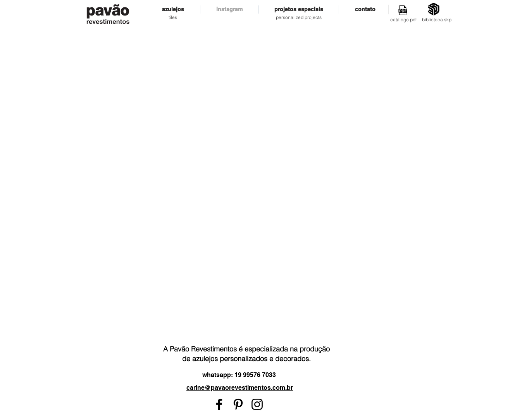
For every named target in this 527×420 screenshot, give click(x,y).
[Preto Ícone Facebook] (219, 404)
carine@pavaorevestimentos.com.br (240, 388)
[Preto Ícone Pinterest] (238, 404)
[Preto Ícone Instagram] (257, 404)
